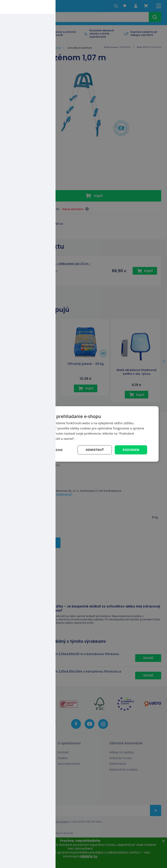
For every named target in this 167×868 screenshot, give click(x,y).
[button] (41, 450)
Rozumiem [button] (131, 450)
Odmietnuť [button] (94, 450)
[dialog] (83, 434)
